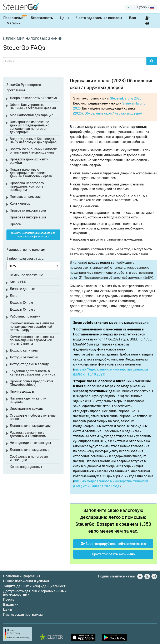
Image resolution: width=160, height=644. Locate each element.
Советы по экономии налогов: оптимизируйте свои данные (33, 151)
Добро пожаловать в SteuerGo (33, 98)
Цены (65, 18)
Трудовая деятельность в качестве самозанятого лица (32, 373)
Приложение (14, 18)
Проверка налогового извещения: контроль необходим (27, 186)
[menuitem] (141, 8)
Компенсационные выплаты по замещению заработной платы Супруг (32, 327)
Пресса (15, 224)
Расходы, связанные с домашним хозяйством (28, 434)
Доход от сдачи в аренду (29, 364)
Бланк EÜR (18, 282)
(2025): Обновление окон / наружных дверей (108, 113)
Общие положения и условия (26, 581)
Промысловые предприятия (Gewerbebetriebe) (32, 383)
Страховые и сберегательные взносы (33, 417)
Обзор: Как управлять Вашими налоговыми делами (33, 106)
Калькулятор (20, 204)
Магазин (14, 23)
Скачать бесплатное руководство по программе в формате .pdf (33, 235)
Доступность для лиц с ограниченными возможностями (35, 593)
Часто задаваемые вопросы (99, 18)
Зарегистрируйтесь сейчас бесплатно (113, 544)
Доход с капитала (24, 350)
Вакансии (11, 604)
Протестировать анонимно (113, 554)
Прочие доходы (22, 391)
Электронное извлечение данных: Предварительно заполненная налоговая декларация (30, 127)
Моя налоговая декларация (32, 115)
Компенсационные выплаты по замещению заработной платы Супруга (32, 340)
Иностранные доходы (27, 409)
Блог (133, 18)
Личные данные (22, 289)
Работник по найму (25, 316)
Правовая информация (28, 210)
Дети (14, 296)
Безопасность (42, 18)
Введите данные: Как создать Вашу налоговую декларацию (33, 141)
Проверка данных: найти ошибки (29, 161)
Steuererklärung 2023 (126, 98)
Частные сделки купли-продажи (28, 400)
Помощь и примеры (25, 197)
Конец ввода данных (26, 467)
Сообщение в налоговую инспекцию (29, 458)
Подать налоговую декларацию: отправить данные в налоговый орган (31, 173)
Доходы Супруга (23, 309)
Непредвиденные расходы (30, 443)
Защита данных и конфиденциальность (35, 586)
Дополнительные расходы (30, 426)
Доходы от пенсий (24, 357)
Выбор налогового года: (25, 259)
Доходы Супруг (22, 303)
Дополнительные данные (29, 450)
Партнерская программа (23, 614)
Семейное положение (26, 275)
